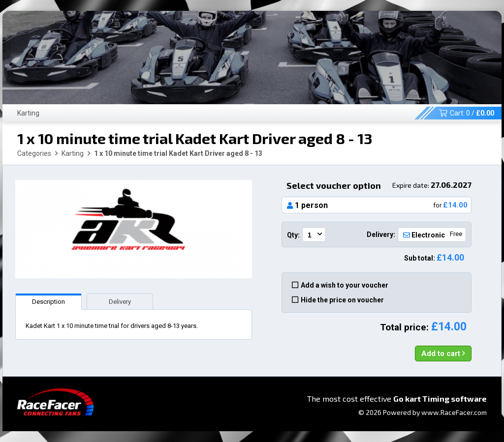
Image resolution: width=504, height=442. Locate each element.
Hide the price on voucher (338, 300)
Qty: (293, 235)
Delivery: (381, 235)
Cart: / (467, 113)
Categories (34, 153)
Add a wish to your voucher (340, 285)
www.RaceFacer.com (454, 412)
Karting (28, 113)
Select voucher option (379, 185)
